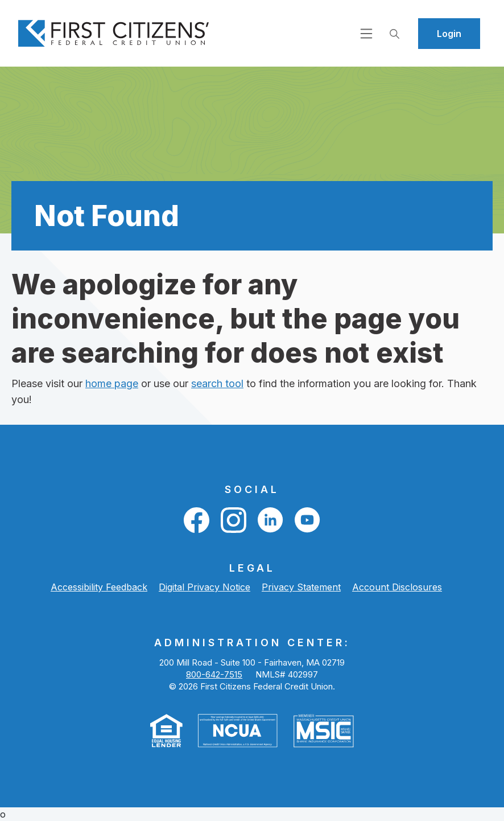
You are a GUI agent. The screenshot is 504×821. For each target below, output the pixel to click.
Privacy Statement (301, 587)
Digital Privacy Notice (205, 587)
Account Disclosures (397, 587)
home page (112, 383)
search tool (217, 383)
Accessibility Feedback (99, 587)
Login (449, 34)
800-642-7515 (214, 674)
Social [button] (252, 489)
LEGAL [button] (252, 568)
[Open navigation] (366, 33)
